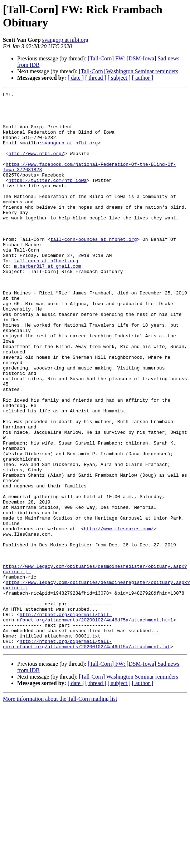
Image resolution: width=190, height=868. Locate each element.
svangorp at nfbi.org (65, 40)
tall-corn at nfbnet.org (46, 295)
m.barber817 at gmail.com (47, 301)
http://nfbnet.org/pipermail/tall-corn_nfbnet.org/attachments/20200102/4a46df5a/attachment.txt (87, 755)
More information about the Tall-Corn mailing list (60, 810)
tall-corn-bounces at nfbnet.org (94, 269)
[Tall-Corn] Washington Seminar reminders (128, 71)
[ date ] (76, 78)
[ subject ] (119, 78)
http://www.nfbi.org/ (36, 166)
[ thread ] (96, 78)
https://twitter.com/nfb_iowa (48, 198)
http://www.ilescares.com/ (119, 616)
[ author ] (143, 78)
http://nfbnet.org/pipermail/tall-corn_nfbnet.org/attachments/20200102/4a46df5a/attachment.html (88, 723)
